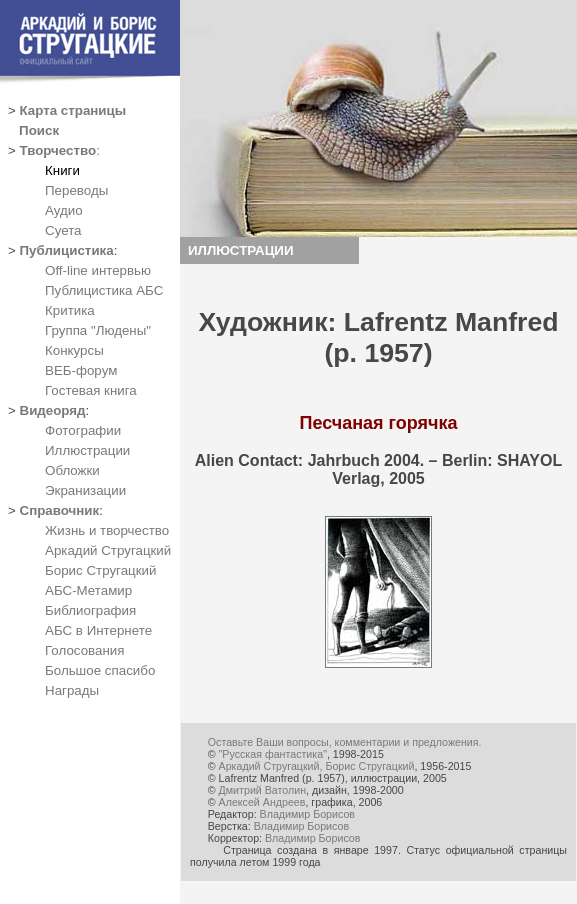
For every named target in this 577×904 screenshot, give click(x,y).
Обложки (72, 470)
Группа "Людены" (98, 330)
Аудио (64, 210)
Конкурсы (74, 350)
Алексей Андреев (262, 802)
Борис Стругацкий (100, 570)
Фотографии (83, 430)
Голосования (84, 650)
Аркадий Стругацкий (108, 550)
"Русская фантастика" (273, 754)
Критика (70, 310)
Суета (63, 230)
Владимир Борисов (307, 814)
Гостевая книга (91, 390)
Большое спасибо (100, 670)
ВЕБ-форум (81, 370)
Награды (72, 690)
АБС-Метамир (88, 590)
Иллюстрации (87, 450)
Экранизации (85, 490)
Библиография (90, 610)
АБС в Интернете (98, 630)
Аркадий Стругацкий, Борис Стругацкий (317, 766)
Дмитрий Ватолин (262, 790)
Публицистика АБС (104, 290)
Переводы (76, 190)
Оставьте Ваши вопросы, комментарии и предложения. (345, 742)
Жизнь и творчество (107, 530)
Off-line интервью (98, 270)
